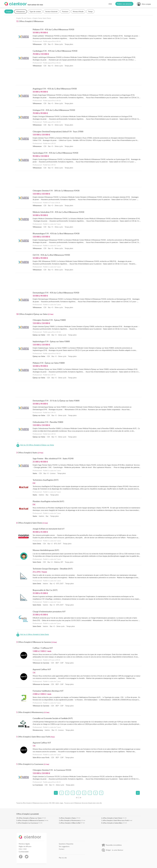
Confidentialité (24, 852)
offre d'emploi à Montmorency (70, 820)
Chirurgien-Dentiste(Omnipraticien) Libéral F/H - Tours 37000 (58, 131)
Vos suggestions (64, 846)
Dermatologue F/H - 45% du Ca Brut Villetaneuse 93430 (56, 293)
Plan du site (63, 858)
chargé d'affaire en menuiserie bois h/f (49, 529)
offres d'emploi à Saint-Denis (112, 818)
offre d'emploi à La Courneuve (28, 823)
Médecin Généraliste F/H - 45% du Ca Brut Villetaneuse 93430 (58, 212)
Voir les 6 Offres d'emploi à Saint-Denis (35, 635)
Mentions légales (24, 844)
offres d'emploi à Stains (68, 818)
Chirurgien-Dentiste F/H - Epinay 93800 (49, 320)
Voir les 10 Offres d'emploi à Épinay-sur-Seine (37, 445)
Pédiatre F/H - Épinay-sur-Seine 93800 (49, 363)
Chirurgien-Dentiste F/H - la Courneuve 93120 (52, 770)
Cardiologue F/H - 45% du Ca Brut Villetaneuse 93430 (55, 51)
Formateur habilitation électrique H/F (48, 691)
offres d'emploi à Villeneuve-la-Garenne (31, 820)
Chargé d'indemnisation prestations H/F (49, 611)
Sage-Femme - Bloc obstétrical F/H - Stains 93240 (53, 458)
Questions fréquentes (66, 844)
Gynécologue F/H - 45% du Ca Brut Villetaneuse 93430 (55, 153)
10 (77, 798)
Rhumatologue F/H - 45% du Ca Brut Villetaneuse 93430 (56, 233)
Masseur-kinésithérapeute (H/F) (46, 550)
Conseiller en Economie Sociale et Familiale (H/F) (53, 718)
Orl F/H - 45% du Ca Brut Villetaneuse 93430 (51, 255)
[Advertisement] (79, 78)
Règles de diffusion (25, 846)
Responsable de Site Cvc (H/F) (45, 590)
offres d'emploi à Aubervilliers (113, 823)
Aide (110, 4)
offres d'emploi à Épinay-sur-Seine (30, 818)
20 (80, 798)
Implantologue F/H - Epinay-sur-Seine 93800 (51, 341)
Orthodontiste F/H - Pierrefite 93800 (48, 422)
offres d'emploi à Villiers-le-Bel (70, 823)
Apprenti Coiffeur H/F (42, 669)
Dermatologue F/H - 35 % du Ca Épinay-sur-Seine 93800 (56, 401)
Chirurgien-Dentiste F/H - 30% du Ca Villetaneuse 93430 (56, 191)
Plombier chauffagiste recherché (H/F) (48, 501)
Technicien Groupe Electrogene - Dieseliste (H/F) (53, 569)
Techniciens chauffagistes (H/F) (46, 480)
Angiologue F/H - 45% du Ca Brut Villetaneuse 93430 (55, 89)
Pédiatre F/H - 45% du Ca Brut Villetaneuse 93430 (53, 29)
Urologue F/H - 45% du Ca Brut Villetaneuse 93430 (54, 110)
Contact (62, 849)
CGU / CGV (23, 849)
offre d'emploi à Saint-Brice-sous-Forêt (116, 820)
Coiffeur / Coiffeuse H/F (43, 648)
